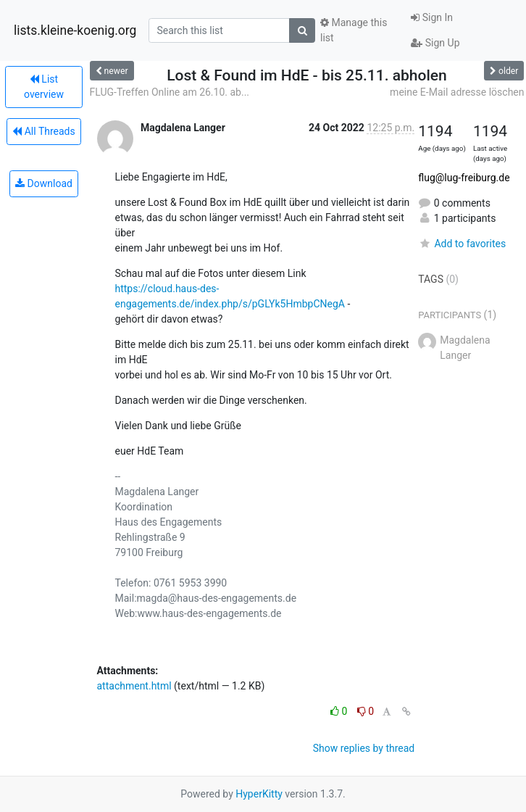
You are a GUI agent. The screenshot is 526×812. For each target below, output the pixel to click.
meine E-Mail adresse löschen (457, 92)
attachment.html (134, 686)
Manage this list (354, 30)
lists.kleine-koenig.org (75, 30)
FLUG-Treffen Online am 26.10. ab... (170, 92)
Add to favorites (462, 244)
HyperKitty (259, 794)
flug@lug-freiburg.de (464, 178)
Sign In (432, 17)
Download (44, 183)
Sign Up (435, 43)
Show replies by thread (364, 748)
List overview (44, 87)
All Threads (43, 131)
